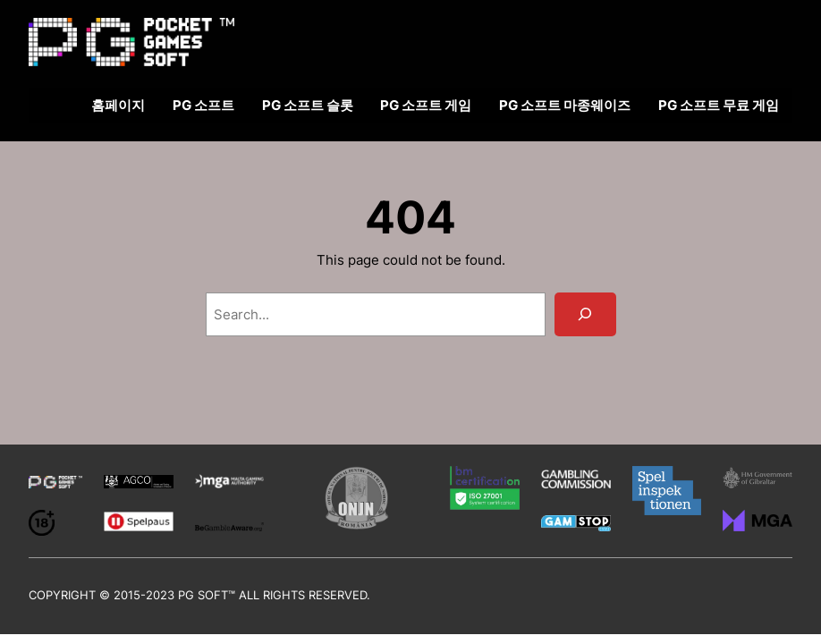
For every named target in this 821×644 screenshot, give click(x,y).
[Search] (585, 314)
